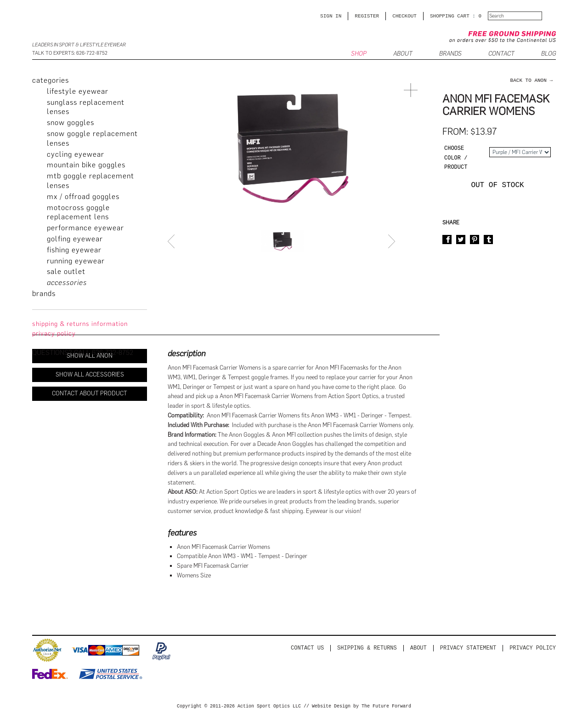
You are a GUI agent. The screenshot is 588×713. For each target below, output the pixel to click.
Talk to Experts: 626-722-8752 (70, 53)
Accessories (67, 282)
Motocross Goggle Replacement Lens (78, 212)
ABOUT (403, 54)
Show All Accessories (90, 374)
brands (44, 294)
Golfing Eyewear (75, 239)
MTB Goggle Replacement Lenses (90, 181)
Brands (450, 54)
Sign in (331, 16)
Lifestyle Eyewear (78, 91)
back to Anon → (531, 80)
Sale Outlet (66, 271)
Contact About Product (90, 393)
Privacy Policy (533, 648)
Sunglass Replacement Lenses (86, 107)
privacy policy (54, 334)
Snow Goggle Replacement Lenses (92, 138)
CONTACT (501, 54)
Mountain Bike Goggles (86, 165)
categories (51, 80)
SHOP (359, 54)
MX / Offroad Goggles (83, 197)
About (418, 648)
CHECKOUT (404, 16)
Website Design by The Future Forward (362, 707)
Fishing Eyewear (74, 250)
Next (393, 241)
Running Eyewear (76, 261)
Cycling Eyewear (76, 154)
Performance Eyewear (85, 228)
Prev (172, 241)
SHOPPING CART (450, 16)
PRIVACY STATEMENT (468, 648)
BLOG (548, 54)
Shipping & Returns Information (80, 324)
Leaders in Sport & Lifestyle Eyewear (79, 45)
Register (367, 16)
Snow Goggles (71, 123)
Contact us (307, 648)
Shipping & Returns (367, 648)
